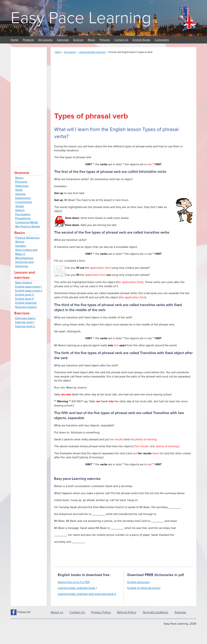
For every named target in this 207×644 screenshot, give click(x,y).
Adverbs (20, 194)
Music (92, 40)
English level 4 (24, 299)
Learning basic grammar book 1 (77, 588)
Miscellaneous (24, 258)
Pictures (105, 40)
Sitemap (180, 612)
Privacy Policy (101, 612)
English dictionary (139, 582)
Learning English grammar (92, 52)
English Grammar (26, 303)
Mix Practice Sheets (28, 227)
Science (78, 40)
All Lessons (45, 40)
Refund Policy (127, 612)
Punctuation (23, 214)
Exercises (63, 40)
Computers (162, 40)
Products (28, 40)
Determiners (23, 198)
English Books (141, 40)
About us (57, 612)
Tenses (20, 206)
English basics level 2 (29, 291)
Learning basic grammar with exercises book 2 (87, 594)
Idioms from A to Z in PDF (74, 582)
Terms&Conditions (155, 612)
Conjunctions (24, 202)
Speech (20, 210)
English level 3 (24, 295)
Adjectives (22, 186)
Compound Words (27, 222)
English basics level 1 (28, 287)
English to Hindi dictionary (144, 588)
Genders (21, 246)
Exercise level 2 (25, 326)
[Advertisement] (29, 105)
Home (14, 40)
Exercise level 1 (25, 322)
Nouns (19, 178)
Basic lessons (24, 282)
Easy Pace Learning (81, 18)
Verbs (19, 190)
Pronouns (21, 182)
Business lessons (26, 307)
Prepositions (23, 218)
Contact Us (121, 40)
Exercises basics (25, 318)
